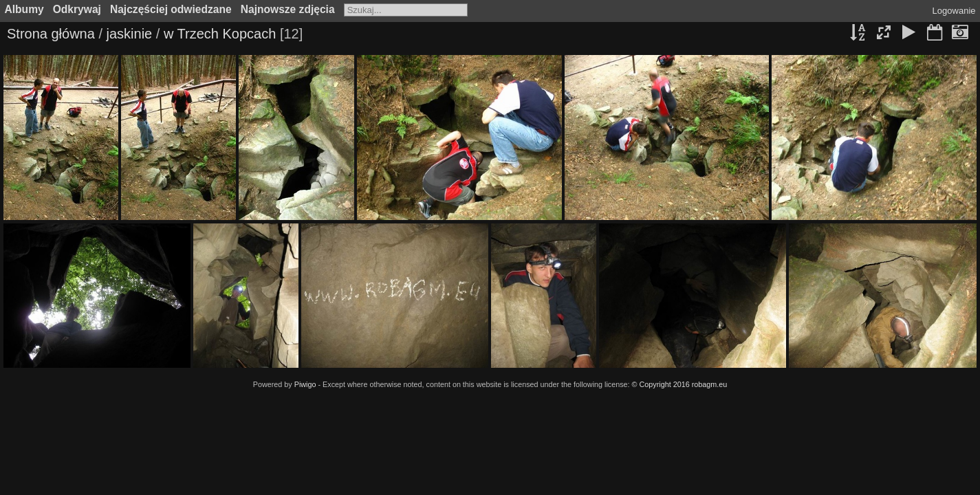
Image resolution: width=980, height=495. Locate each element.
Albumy (24, 9)
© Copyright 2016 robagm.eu (680, 384)
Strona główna (51, 34)
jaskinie (130, 34)
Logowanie (954, 11)
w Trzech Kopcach (220, 34)
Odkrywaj (77, 9)
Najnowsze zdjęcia (288, 9)
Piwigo (305, 384)
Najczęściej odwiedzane (171, 9)
